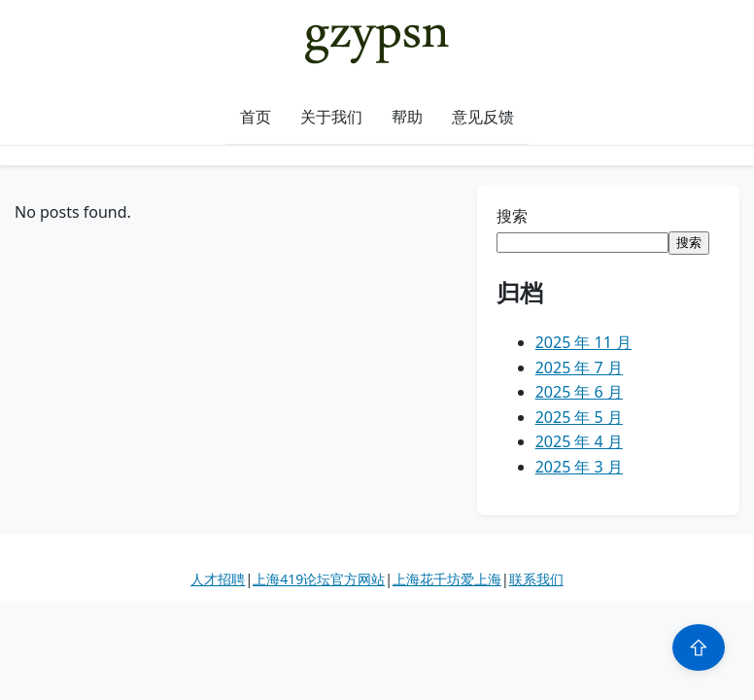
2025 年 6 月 (579, 392)
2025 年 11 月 (583, 342)
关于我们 (331, 117)
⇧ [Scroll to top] (699, 647)
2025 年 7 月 (579, 367)
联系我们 (536, 579)
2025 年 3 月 (579, 467)
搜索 (512, 216)
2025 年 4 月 (579, 441)
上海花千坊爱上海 (447, 579)
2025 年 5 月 (579, 417)
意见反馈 (483, 117)
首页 (256, 117)
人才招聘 (218, 579)
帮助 (407, 117)
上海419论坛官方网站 (319, 579)
